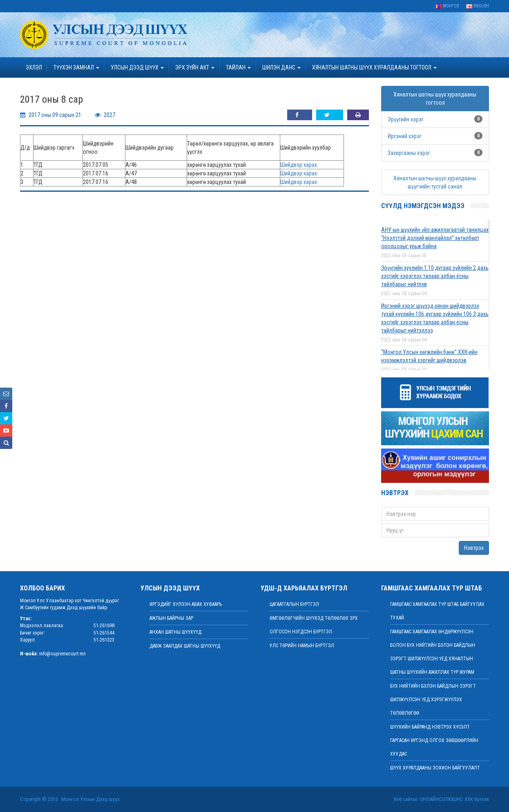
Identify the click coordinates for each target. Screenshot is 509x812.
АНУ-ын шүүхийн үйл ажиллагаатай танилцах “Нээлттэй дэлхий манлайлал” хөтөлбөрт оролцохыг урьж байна (435, 238)
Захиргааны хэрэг (409, 153)
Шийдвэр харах (299, 165)
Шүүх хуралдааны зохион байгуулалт (435, 768)
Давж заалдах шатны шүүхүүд (185, 646)
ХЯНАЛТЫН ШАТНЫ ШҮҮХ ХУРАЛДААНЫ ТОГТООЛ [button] (374, 67)
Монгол (447, 6)
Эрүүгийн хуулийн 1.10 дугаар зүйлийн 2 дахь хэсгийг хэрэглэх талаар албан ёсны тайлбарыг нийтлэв (435, 276)
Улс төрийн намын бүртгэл (302, 646)
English (478, 6)
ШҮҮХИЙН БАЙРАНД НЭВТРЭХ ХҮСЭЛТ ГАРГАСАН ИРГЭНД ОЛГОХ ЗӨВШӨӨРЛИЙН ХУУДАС (434, 740)
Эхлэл (34, 67)
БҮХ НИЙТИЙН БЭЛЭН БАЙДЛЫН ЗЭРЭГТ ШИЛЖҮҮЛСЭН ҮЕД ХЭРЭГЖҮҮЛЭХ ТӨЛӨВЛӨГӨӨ (433, 700)
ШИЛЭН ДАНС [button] (281, 67)
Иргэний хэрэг (405, 136)
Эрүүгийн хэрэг (406, 119)
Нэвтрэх (474, 548)
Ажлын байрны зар (171, 618)
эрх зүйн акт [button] (195, 67)
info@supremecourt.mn (63, 654)
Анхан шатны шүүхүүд (175, 632)
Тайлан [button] (238, 67)
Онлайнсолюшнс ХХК (446, 799)
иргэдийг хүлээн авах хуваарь (186, 604)
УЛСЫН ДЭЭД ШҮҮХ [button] (137, 67)
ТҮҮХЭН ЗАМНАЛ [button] (76, 67)
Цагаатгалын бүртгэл (294, 604)
